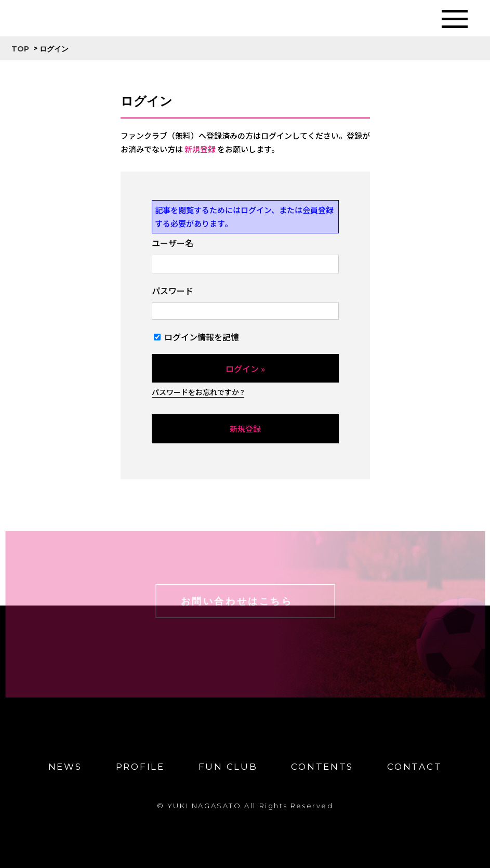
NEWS (65, 767)
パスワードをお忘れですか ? (198, 392)
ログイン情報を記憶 (196, 337)
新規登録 (200, 149)
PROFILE (140, 767)
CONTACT (414, 767)
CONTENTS (322, 767)
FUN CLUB (228, 767)
